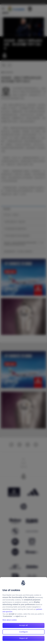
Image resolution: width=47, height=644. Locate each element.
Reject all (23, 638)
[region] (23, 611)
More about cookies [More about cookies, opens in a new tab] (10, 620)
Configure (23, 632)
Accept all (24, 625)
